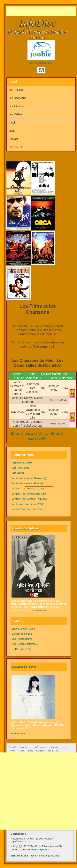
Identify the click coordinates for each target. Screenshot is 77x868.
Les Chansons (17, 98)
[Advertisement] (42, 11)
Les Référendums (22, 639)
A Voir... (21, 751)
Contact (13, 139)
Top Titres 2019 (21, 468)
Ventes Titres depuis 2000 (27, 509)
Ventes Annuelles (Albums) (27, 483)
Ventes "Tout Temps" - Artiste (28, 489)
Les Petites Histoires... (25, 644)
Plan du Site (16, 147)
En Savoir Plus (40, 611)
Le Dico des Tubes (22, 649)
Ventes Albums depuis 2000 (28, 504)
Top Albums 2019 (22, 463)
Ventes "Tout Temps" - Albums (29, 499)
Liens (12, 131)
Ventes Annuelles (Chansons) (29, 478)
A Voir (12, 123)
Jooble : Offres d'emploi (41, 63)
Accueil (13, 82)
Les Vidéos (15, 114)
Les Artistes (16, 90)
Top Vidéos (18, 473)
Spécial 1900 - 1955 (23, 629)
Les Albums (16, 106)
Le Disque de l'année (24, 667)
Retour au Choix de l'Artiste (30, 434)
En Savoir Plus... (19, 733)
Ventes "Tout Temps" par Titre (29, 494)
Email (41, 70)
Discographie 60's (22, 634)
